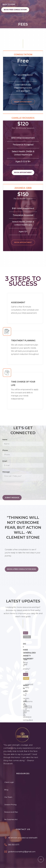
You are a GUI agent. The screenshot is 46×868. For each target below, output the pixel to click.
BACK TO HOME (9, 4)
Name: (5, 440)
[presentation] (21, 489)
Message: (6, 472)
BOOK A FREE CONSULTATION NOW (22, 569)
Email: (5, 461)
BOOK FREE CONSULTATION (15, 10)
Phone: (5, 450)
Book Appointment (29, 102)
